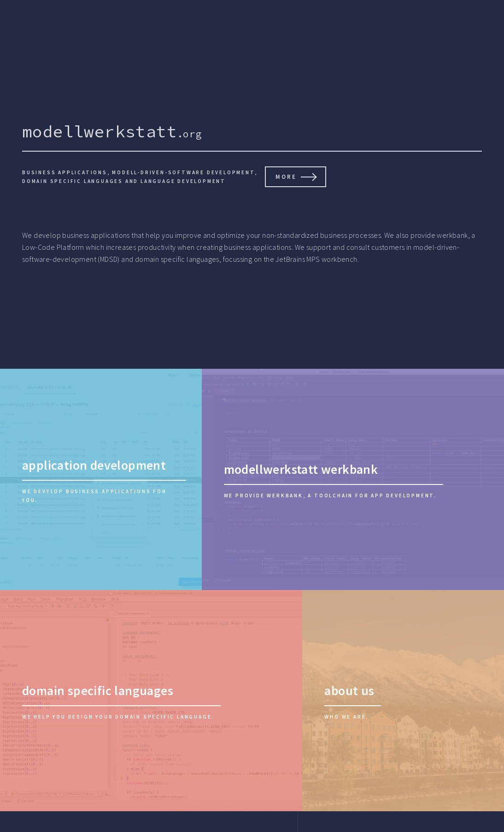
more (286, 177)
